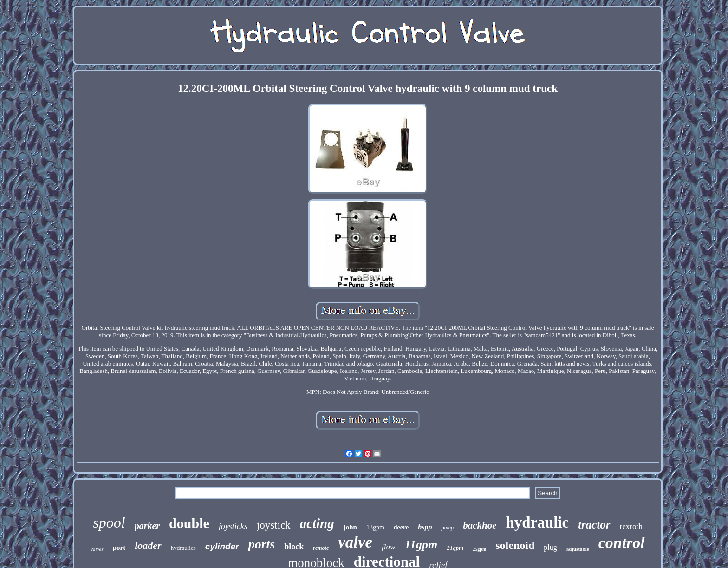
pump (447, 528)
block (294, 547)
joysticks (233, 526)
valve (355, 542)
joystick (274, 525)
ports (262, 544)
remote (321, 548)
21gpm (455, 548)
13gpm (375, 527)
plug (550, 547)
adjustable (578, 549)
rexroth (631, 526)
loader (148, 545)
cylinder (222, 546)
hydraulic (537, 522)
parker (147, 526)
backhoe (480, 525)
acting (317, 523)
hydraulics (183, 548)
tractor (594, 525)
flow (388, 547)
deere (401, 527)
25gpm (479, 549)
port (119, 548)
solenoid (515, 545)
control (622, 543)
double (189, 523)
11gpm (421, 545)
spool (109, 522)
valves (97, 549)
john (350, 527)
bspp (425, 527)
